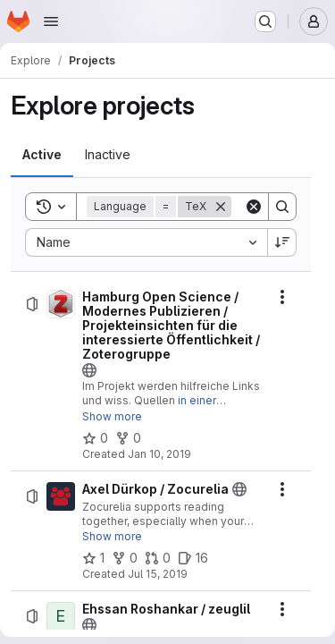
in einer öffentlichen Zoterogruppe (153, 407)
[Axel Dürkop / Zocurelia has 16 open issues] (193, 558)
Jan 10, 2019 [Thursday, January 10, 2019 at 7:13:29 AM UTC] (159, 454)
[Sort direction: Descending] (282, 242)
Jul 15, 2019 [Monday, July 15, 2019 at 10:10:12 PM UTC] (158, 574)
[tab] (42, 155)
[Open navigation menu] (51, 21)
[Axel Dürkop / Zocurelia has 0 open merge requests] (158, 558)
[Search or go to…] (265, 21)
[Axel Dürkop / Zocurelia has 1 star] (93, 558)
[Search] (282, 207)
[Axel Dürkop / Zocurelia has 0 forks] (125, 558)
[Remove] (221, 207)
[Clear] (254, 207)
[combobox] (146, 242)
